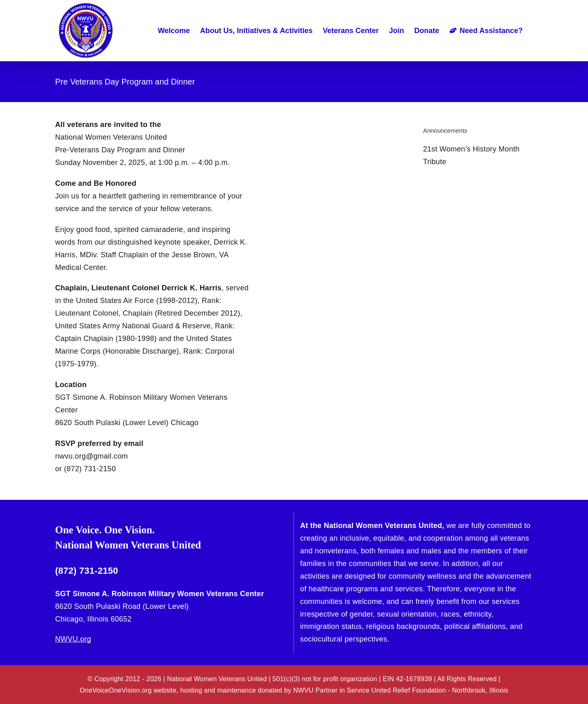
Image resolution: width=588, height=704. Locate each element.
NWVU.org (73, 639)
